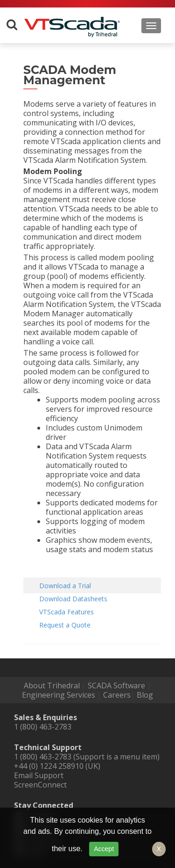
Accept (104, 849)
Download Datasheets (73, 599)
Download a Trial (65, 586)
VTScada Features (66, 612)
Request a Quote (65, 625)
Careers (117, 695)
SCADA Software (116, 686)
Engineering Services (59, 695)
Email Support (39, 775)
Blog (145, 695)
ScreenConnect (40, 785)
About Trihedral (52, 686)
